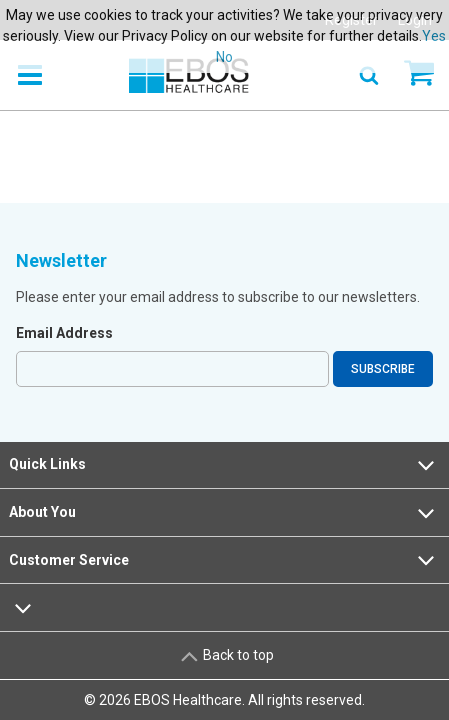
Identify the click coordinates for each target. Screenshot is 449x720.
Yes (434, 36)
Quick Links (224, 465)
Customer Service (224, 560)
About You (224, 513)
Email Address (64, 333)
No (224, 57)
